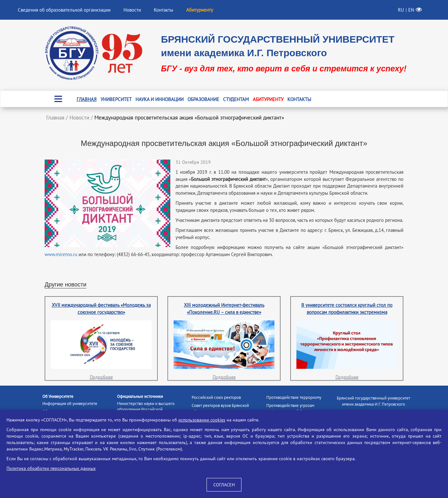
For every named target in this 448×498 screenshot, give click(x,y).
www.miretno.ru (61, 254)
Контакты (164, 10)
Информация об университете (70, 404)
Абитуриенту (268, 99)
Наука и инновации (160, 99)
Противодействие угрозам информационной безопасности (296, 409)
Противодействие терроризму (294, 397)
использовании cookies (202, 420)
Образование (203, 99)
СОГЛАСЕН (224, 485)
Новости (132, 10)
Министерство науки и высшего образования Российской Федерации (146, 410)
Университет (116, 99)
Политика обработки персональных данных (51, 468)
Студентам (236, 99)
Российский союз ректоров (216, 397)
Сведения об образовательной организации (64, 10)
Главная (87, 99)
